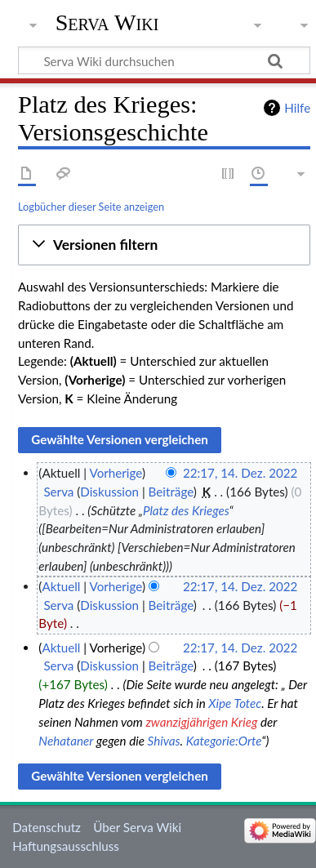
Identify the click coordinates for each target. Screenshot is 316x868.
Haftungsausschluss (66, 846)
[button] (164, 245)
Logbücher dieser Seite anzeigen (91, 207)
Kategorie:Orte (224, 741)
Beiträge (171, 492)
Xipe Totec (235, 703)
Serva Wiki (107, 22)
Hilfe (297, 108)
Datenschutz (47, 827)
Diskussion (109, 492)
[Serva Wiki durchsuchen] (164, 60)
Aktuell (61, 586)
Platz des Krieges (186, 510)
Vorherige (116, 473)
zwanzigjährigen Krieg (201, 722)
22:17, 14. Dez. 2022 (240, 473)
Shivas (164, 741)
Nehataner (66, 741)
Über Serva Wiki (137, 827)
